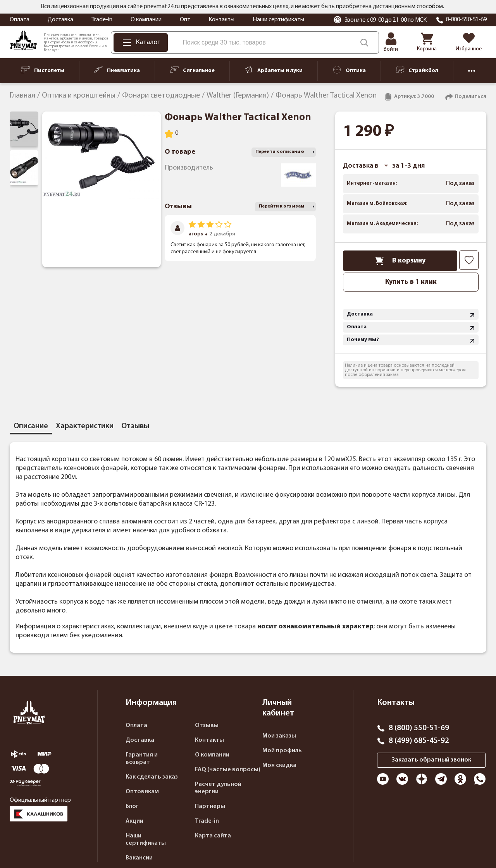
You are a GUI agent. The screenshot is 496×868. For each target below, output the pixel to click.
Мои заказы (279, 736)
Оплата (20, 20)
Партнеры (210, 806)
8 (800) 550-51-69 (419, 728)
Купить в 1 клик (411, 282)
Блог (132, 806)
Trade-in (102, 20)
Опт (185, 20)
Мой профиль (282, 751)
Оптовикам (142, 792)
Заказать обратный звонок (431, 760)
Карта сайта (213, 836)
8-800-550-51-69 (466, 20)
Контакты (221, 20)
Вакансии (139, 858)
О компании (146, 20)
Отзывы (207, 726)
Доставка (60, 20)
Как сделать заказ (152, 777)
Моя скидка (279, 765)
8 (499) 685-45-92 (419, 741)
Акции (134, 821)
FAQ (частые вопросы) (228, 770)
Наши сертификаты (278, 20)
